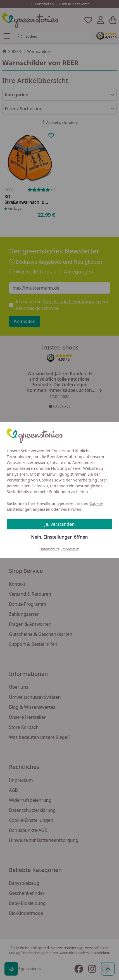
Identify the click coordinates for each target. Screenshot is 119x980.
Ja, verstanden (60, 524)
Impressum (70, 549)
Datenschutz (49, 549)
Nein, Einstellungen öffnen (59, 537)
